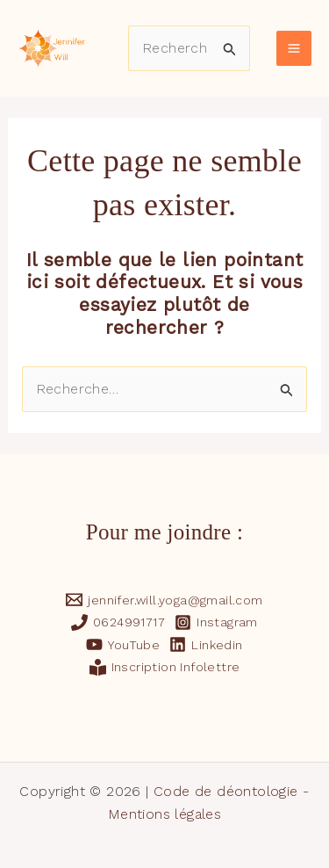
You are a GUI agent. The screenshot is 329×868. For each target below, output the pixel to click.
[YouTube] (123, 644)
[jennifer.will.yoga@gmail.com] (164, 600)
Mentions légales (164, 814)
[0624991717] (118, 622)
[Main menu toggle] (294, 48)
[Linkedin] (206, 644)
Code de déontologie (226, 791)
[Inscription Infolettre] (164, 667)
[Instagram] (217, 622)
